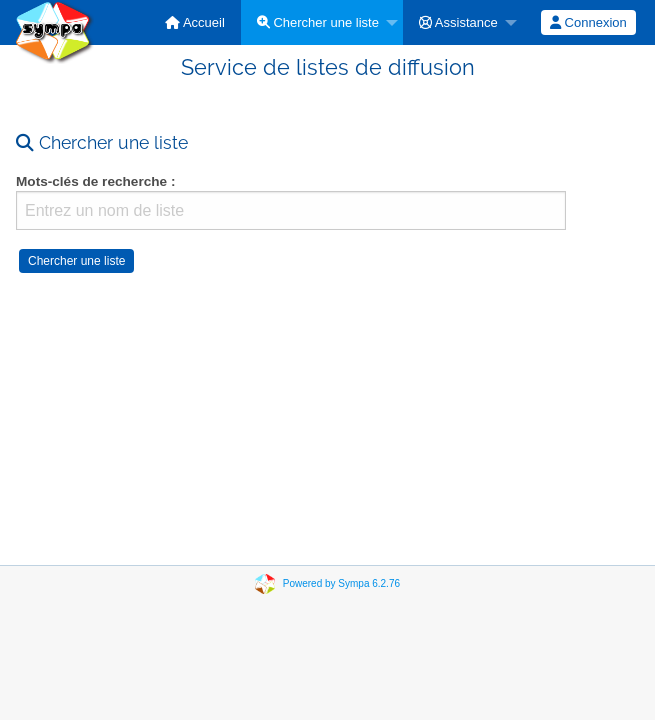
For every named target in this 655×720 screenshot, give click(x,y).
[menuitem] (195, 22)
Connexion (588, 22)
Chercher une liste (318, 22)
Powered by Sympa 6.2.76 (341, 583)
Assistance (458, 22)
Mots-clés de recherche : (95, 181)
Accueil (195, 22)
